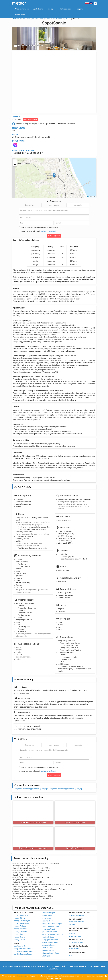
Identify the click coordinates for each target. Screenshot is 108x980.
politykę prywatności (48, 231)
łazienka (72, 933)
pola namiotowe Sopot (50, 942)
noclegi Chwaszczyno (22, 921)
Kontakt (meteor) (22, 967)
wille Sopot (46, 956)
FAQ (44, 967)
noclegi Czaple (19, 940)
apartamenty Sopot (21, 946)
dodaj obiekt (93, 967)
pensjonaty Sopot (48, 937)
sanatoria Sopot (47, 948)
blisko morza (74, 949)
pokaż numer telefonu (30, 120)
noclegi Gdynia (19, 918)
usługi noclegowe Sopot (50, 953)
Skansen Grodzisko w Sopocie (33, 822)
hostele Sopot (47, 915)
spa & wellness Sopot (49, 932)
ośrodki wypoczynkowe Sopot (52, 934)
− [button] (15, 165)
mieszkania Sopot (48, 929)
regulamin (36, 967)
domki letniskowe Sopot (23, 954)
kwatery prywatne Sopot (50, 926)
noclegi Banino (20, 934)
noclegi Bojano (20, 937)
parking (72, 924)
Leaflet (87, 197)
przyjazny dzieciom (76, 942)
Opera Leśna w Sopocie (75, 822)
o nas (70, 967)
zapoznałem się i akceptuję (37, 231)
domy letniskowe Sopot (23, 949)
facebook (8, 967)
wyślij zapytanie (54, 236)
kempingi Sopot (47, 921)
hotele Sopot (46, 918)
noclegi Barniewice (21, 915)
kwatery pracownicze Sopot (52, 924)
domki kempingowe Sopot (24, 951)
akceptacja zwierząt (76, 922)
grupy (71, 955)
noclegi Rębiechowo (21, 923)
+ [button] (15, 161)
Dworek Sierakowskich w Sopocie (33, 848)
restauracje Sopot (48, 945)
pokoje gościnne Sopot (50, 940)
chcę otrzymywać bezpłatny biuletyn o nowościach (38, 227)
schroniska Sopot (48, 950)
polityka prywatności (57, 967)
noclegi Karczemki (21, 932)
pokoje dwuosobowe (77, 915)
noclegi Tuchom (20, 926)
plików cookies (21, 976)
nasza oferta (80, 967)
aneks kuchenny (75, 936)
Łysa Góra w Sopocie (75, 848)
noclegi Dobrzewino (21, 929)
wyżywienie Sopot (48, 913)
